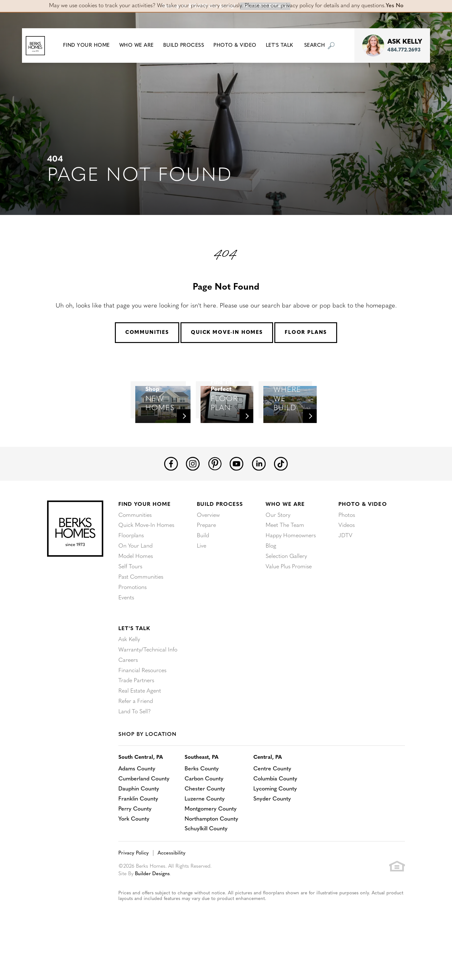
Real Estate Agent (140, 726)
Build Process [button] (188, 46)
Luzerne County (206, 833)
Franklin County (138, 833)
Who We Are (285, 543)
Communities (147, 333)
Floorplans (131, 574)
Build (203, 574)
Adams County (137, 803)
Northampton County (213, 853)
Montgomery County (212, 843)
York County (134, 853)
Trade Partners (136, 716)
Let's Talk (134, 665)
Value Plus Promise (289, 604)
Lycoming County (277, 823)
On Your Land (135, 584)
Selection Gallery (286, 594)
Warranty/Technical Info (148, 686)
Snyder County (274, 833)
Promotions (132, 624)
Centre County (274, 803)
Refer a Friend (136, 736)
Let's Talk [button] (284, 46)
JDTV (345, 574)
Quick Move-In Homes (227, 333)
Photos (347, 554)
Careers (128, 696)
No (400, 6)
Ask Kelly (129, 676)
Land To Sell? (135, 746)
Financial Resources (142, 706)
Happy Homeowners (291, 574)
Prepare (206, 564)
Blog (271, 584)
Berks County (203, 803)
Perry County (135, 843)
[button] (91, 46)
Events (126, 634)
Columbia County (277, 813)
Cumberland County (144, 813)
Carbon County (205, 813)
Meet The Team (285, 564)
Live (202, 584)
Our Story (278, 554)
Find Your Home (145, 543)
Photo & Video (363, 543)
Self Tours (130, 604)
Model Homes (136, 594)
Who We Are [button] (141, 46)
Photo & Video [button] (240, 46)
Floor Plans (306, 333)
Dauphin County (139, 823)
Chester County (206, 823)
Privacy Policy (134, 888)
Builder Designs (153, 908)
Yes (390, 6)
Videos (347, 564)
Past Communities (141, 614)
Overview (208, 554)
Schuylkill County (207, 863)
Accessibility (172, 888)
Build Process (220, 543)
